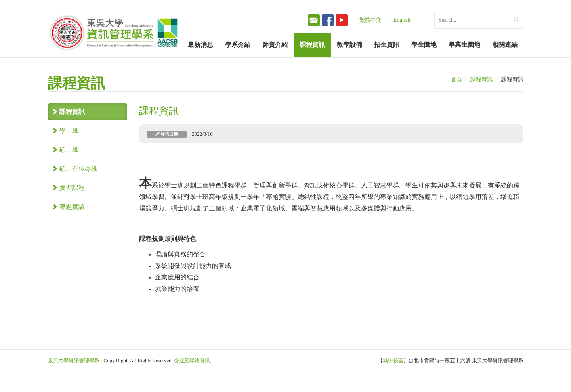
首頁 (456, 79)
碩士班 (65, 150)
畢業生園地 (464, 45)
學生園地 (424, 45)
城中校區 (393, 360)
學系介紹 (238, 45)
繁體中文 (370, 20)
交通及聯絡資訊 (192, 360)
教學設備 (349, 45)
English (402, 20)
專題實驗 (68, 207)
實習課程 (68, 188)
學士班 (65, 131)
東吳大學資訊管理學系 (74, 360)
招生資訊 (387, 45)
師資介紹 (275, 45)
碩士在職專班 (75, 169)
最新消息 (201, 45)
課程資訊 (312, 45)
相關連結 (505, 45)
